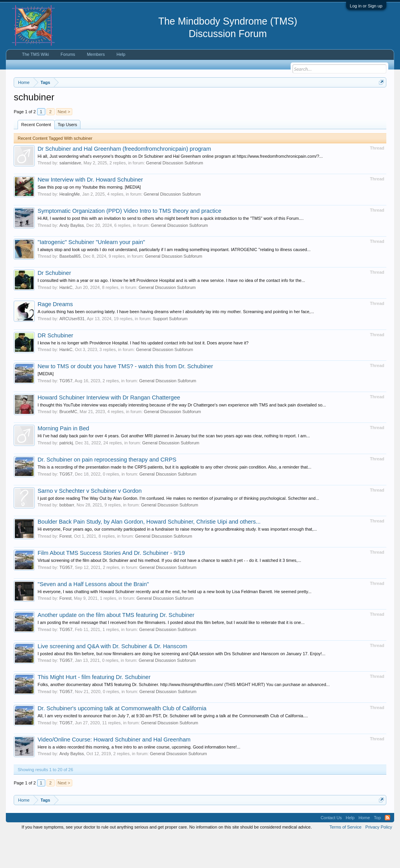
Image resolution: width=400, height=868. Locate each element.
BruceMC (68, 444)
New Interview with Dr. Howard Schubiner (90, 212)
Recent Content (36, 157)
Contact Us (331, 850)
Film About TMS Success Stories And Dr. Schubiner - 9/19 (111, 585)
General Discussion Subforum (175, 195)
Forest (65, 568)
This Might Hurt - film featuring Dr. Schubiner (94, 709)
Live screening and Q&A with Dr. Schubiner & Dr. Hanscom (112, 678)
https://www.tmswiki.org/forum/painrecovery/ (85, 110)
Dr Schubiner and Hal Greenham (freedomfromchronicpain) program (124, 181)
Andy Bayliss (72, 257)
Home (364, 850)
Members (96, 54)
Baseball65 (70, 289)
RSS (387, 850)
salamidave (70, 195)
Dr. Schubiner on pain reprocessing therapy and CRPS (107, 492)
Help (121, 54)
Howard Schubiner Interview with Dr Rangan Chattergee (109, 430)
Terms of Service (345, 859)
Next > (64, 144)
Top (377, 850)
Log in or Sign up (366, 6)
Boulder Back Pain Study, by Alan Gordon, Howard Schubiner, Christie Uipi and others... (149, 554)
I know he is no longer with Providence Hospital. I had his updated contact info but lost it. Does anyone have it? (143, 375)
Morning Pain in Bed (63, 461)
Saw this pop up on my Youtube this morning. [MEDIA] (89, 219)
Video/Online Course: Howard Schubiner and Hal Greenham (114, 772)
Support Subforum (170, 351)
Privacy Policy (379, 859)
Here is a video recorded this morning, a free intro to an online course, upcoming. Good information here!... (139, 779)
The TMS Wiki (35, 54)
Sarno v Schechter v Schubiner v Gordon (89, 523)
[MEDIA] (46, 406)
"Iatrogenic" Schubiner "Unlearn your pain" (91, 274)
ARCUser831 (72, 351)
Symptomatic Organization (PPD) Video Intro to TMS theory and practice (129, 243)
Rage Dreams (55, 336)
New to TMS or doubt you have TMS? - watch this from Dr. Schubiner (125, 399)
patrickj (66, 475)
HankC (66, 319)
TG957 (66, 413)
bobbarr (67, 537)
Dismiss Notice (380, 101)
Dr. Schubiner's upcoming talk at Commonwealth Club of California (122, 740)
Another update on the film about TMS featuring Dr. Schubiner (116, 647)
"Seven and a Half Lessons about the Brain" (93, 616)
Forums (68, 54)
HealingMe (70, 226)
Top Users (68, 157)
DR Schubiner (55, 367)
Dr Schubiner (54, 305)
